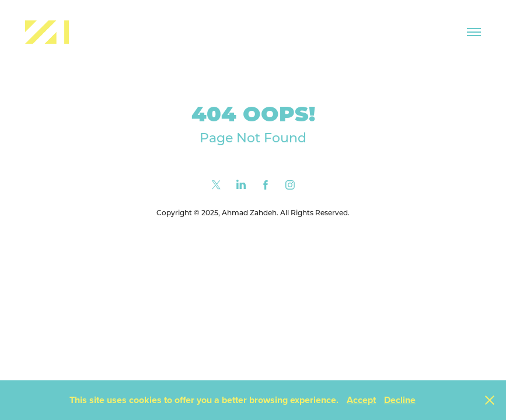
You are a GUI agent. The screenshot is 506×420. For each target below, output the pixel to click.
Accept (361, 400)
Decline (400, 400)
